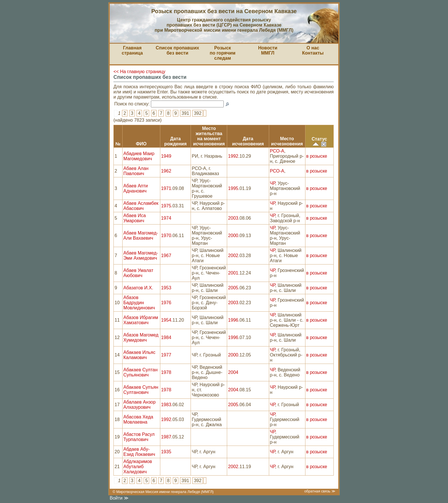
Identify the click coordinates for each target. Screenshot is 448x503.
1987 (166, 437)
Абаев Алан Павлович (136, 171)
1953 (166, 288)
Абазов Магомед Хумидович (141, 337)
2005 (233, 288)
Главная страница (132, 50)
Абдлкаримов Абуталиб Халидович (138, 467)
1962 (166, 171)
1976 (166, 303)
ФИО (141, 144)
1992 (233, 156)
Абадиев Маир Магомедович (139, 156)
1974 (166, 218)
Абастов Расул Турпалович (139, 437)
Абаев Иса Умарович (135, 218)
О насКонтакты (313, 50)
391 (185, 113)
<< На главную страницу (139, 72)
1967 (166, 255)
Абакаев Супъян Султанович (141, 390)
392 (198, 113)
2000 (233, 236)
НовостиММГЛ (268, 50)
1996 (233, 320)
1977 (166, 355)
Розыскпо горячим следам (223, 53)
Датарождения (176, 141)
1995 (233, 188)
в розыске (317, 156)
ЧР (273, 183)
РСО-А (277, 151)
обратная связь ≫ (320, 491)
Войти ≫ (119, 498)
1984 (166, 337)
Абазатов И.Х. (138, 288)
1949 (166, 156)
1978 (166, 372)
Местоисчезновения (287, 141)
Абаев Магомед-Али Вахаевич (141, 236)
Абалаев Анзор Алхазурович (140, 405)
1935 (166, 452)
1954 (166, 320)
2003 (233, 218)
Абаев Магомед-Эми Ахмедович (141, 255)
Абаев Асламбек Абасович (141, 206)
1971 (166, 188)
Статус (319, 139)
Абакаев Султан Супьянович (141, 372)
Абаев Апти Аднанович (136, 188)
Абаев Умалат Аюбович (138, 273)
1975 (166, 206)
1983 (166, 405)
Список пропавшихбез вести (177, 50)
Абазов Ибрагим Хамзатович (141, 320)
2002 (233, 255)
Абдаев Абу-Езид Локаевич (139, 452)
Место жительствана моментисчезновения (209, 136)
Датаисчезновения (248, 141)
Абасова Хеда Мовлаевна (138, 419)
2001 (233, 273)
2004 (233, 372)
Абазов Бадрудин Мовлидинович (139, 303)
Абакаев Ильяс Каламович (139, 355)
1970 (166, 236)
